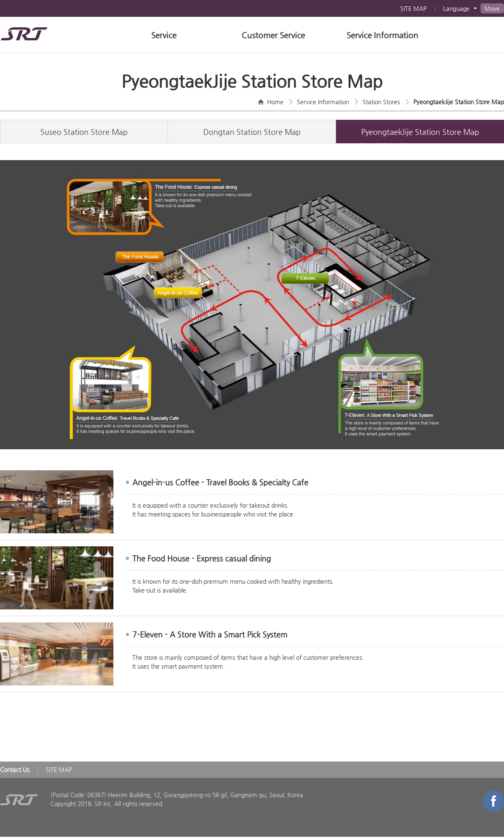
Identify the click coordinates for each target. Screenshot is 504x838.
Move (492, 8)
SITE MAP (413, 8)
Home (275, 102)
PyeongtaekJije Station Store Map (459, 102)
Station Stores (381, 102)
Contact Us (15, 769)
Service (164, 35)
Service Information (382, 35)
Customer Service (273, 35)
